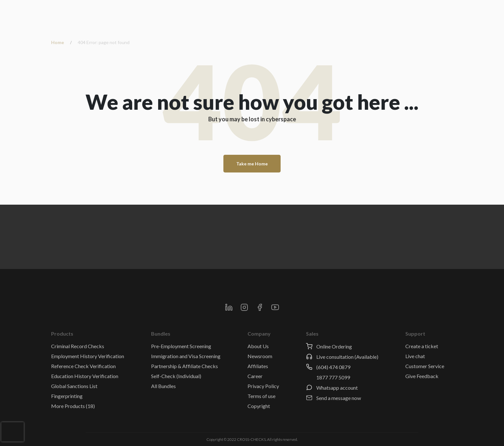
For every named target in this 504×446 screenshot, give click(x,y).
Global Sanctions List (74, 386)
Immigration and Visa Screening (186, 356)
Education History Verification (85, 376)
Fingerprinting (67, 396)
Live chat (415, 356)
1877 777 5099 (333, 377)
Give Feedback (422, 376)
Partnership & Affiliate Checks (184, 366)
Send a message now (339, 398)
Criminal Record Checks (78, 346)
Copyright (259, 406)
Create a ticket (422, 346)
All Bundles (163, 386)
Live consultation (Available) (347, 357)
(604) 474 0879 (333, 367)
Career (255, 376)
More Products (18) (73, 406)
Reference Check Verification (83, 366)
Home (58, 42)
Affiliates (258, 366)
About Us (258, 346)
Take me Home (252, 164)
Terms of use (261, 396)
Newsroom (260, 356)
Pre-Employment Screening (181, 346)
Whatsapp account (337, 388)
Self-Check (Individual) (176, 376)
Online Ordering (334, 346)
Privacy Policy (263, 386)
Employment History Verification (88, 356)
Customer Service (425, 366)
